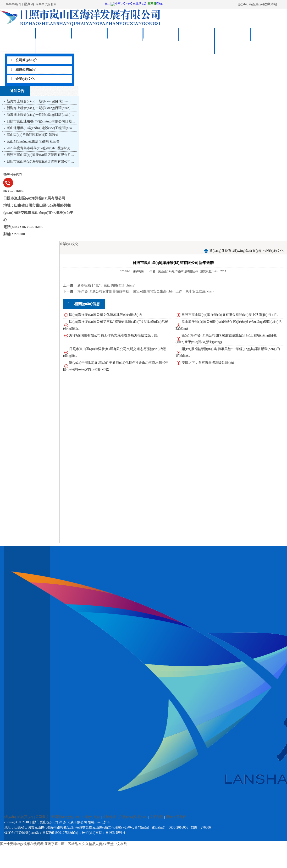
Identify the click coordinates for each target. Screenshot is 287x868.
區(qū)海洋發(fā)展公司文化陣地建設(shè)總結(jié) (106, 315)
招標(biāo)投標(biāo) (197, 39)
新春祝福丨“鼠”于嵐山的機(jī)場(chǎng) (106, 285)
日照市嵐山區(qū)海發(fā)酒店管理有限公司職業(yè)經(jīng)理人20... (56, 155)
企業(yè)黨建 (125, 35)
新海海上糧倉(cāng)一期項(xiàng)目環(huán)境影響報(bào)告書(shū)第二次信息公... (67, 108)
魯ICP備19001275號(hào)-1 (62, 833)
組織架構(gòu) (24, 69)
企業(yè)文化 (23, 79)
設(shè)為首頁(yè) (251, 4)
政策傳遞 (161, 35)
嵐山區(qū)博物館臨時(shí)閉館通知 (33, 135)
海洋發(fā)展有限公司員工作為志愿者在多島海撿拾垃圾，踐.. (114, 335)
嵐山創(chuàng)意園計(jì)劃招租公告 (33, 141)
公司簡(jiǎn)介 (24, 60)
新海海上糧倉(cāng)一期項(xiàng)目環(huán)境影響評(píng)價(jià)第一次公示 (62, 115)
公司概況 (54, 35)
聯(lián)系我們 (269, 35)
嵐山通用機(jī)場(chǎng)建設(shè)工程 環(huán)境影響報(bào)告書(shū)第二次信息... (67, 128)
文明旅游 (233, 35)
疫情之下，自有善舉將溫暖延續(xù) (208, 363)
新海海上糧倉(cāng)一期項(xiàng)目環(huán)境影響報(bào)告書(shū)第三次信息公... (67, 101)
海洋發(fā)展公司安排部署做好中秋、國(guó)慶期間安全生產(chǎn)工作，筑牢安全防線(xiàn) (146, 291)
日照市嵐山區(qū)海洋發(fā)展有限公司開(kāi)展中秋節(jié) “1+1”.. (230, 315)
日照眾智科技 (116, 833)
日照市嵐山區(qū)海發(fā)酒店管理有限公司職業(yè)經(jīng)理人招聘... (58, 162)
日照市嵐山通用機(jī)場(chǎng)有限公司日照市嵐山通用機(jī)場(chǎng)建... (61, 121)
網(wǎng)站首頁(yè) (18, 39)
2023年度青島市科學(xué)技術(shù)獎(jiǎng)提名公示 (45, 148)
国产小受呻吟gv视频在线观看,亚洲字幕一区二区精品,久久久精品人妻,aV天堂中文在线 (63, 844)
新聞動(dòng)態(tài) (89, 39)
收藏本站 (270, 4)
